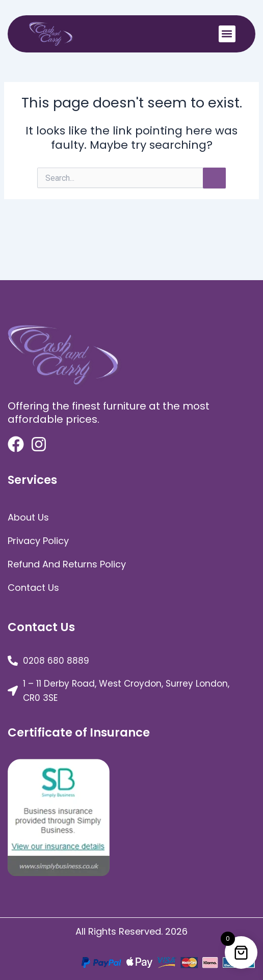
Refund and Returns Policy (67, 564)
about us (28, 517)
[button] (227, 34)
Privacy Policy (38, 541)
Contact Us (33, 588)
